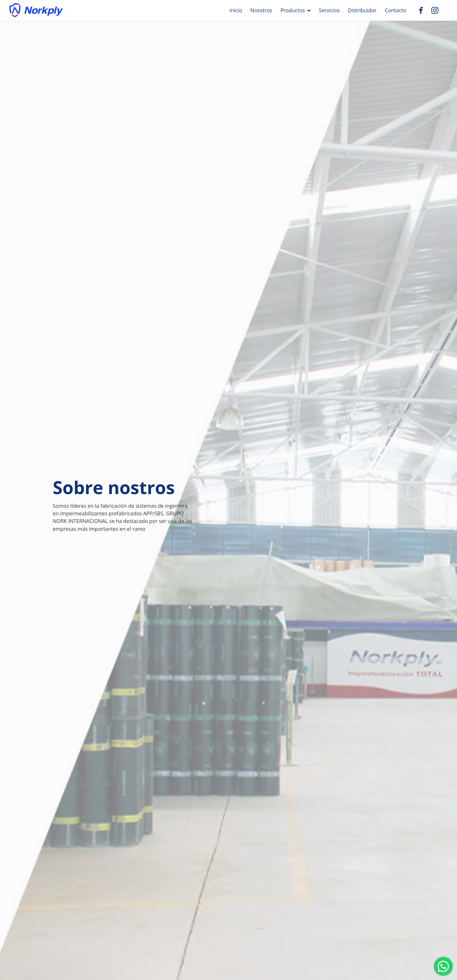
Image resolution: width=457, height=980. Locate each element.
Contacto (396, 10)
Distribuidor (362, 10)
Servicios (329, 10)
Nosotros (261, 10)
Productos (293, 10)
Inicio (236, 10)
